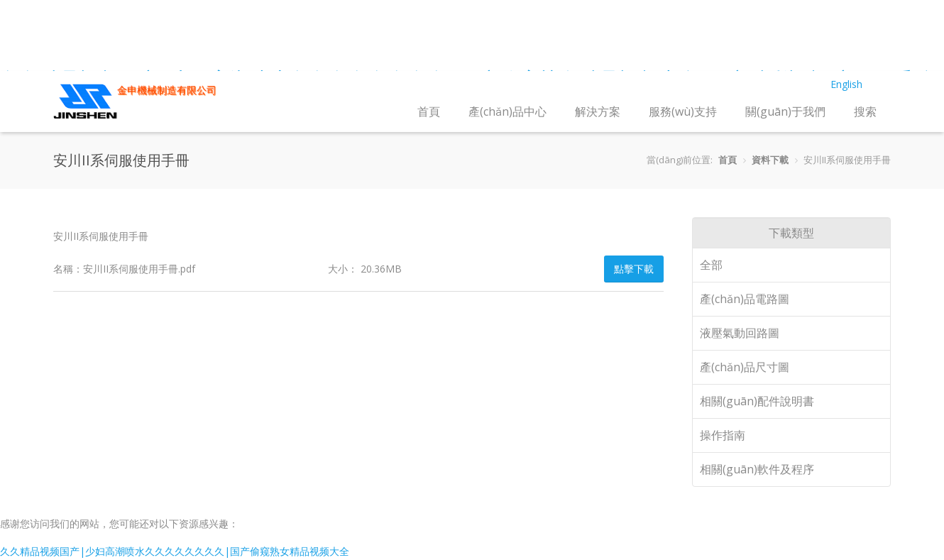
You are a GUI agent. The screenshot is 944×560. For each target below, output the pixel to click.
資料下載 (770, 160)
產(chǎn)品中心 (507, 111)
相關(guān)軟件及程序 (757, 469)
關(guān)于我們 (785, 111)
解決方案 (598, 111)
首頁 (429, 111)
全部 (711, 265)
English (846, 84)
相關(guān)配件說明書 (757, 401)
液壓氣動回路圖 (740, 333)
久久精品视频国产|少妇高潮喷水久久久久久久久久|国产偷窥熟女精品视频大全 (175, 551)
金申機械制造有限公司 (167, 90)
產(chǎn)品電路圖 (745, 299)
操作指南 (723, 435)
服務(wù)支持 (683, 111)
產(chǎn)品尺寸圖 (745, 367)
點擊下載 (634, 269)
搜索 (865, 111)
